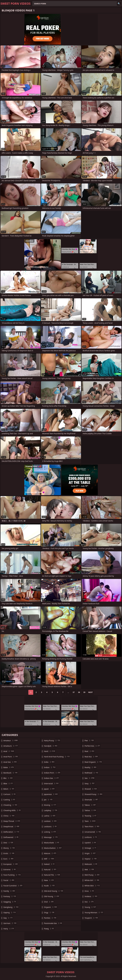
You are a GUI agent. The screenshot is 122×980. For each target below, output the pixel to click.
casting (9, 800)
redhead (92, 773)
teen (90, 821)
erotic (9, 853)
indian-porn (52, 773)
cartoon (10, 794)
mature (50, 853)
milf (49, 859)
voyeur (91, 859)
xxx (89, 902)
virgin (90, 853)
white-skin (92, 886)
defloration (11, 832)
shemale (91, 800)
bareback (11, 773)
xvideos (91, 896)
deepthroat (12, 826)
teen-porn (92, 826)
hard (50, 751)
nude (50, 886)
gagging (10, 902)
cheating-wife (12, 810)
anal (9, 751)
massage (51, 837)
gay (8, 918)
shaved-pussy (94, 794)
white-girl (92, 880)
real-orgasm (93, 762)
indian (50, 767)
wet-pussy (92, 875)
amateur (11, 740)
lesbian (51, 821)
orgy (49, 912)
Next (90, 692)
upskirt (90, 843)
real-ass (91, 757)
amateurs (11, 746)
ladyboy (51, 810)
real (90, 751)
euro (9, 859)
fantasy (10, 896)
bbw (9, 783)
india (49, 762)
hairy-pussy (52, 740)
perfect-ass (93, 746)
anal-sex (10, 762)
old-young (52, 896)
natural (50, 869)
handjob (51, 746)
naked (50, 864)
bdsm (9, 789)
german (10, 923)
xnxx (89, 891)
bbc (8, 778)
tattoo (90, 810)
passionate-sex (53, 923)
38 (79, 692)
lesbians (51, 826)
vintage (91, 848)
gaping (10, 912)
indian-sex (52, 778)
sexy (90, 783)
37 (74, 692)
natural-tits (52, 875)
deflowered (11, 837)
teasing (91, 816)
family (9, 891)
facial (9, 880)
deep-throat (12, 821)
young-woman (94, 912)
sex (90, 778)
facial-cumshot (13, 886)
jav (49, 800)
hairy (9, 929)
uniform (91, 837)
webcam (91, 864)
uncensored (93, 832)
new (49, 880)
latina (50, 816)
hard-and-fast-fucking (57, 757)
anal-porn (11, 757)
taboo (90, 805)
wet (89, 869)
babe (9, 767)
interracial (52, 783)
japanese (51, 794)
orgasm (51, 907)
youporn (91, 918)
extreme (10, 869)
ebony (9, 848)
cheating (11, 805)
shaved (91, 789)
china (9, 816)
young (90, 907)
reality (91, 767)
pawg (49, 929)
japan (50, 789)
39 (84, 692)
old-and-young (54, 891)
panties (50, 918)
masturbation (53, 848)
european (11, 864)
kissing (50, 805)
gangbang (11, 907)
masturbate (52, 843)
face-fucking (12, 875)
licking (50, 832)
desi (9, 843)
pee (89, 740)
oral (49, 902)
